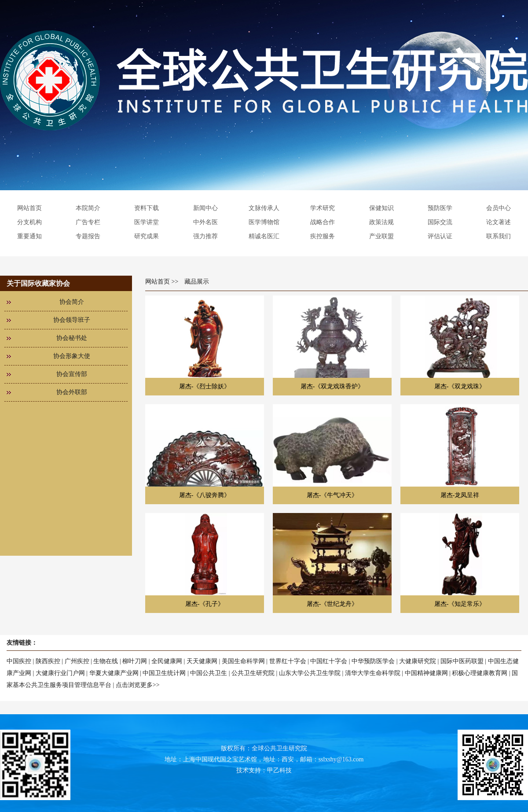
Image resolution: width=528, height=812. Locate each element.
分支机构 (29, 222)
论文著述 (499, 222)
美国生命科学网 (243, 661)
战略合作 (323, 222)
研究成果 (147, 236)
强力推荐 (205, 236)
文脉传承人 (264, 208)
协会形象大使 (72, 356)
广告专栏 (88, 222)
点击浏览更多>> (138, 685)
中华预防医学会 (373, 661)
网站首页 (29, 208)
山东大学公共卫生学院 (310, 673)
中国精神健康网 (426, 673)
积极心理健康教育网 (480, 673)
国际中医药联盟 (462, 661)
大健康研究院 (418, 661)
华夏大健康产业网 (114, 673)
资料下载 (147, 208)
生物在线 (106, 661)
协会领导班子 (72, 320)
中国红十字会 (329, 661)
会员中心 (499, 208)
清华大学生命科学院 (373, 673)
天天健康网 (202, 661)
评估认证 (440, 236)
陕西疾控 (48, 661)
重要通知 (29, 236)
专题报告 (88, 236)
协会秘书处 (72, 338)
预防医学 (440, 208)
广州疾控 (77, 661)
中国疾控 (19, 661)
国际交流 (440, 222)
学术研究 (323, 208)
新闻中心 (205, 208)
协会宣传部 (72, 374)
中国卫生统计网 (164, 673)
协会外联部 (72, 392)
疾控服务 (323, 236)
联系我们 (499, 236)
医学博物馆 (264, 222)
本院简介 (88, 208)
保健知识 (381, 208)
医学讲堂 (147, 222)
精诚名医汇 (264, 236)
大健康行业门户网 (60, 673)
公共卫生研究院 (253, 673)
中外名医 (205, 222)
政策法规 (381, 222)
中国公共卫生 (209, 673)
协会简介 (72, 302)
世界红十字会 (288, 661)
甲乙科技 (279, 770)
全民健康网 (167, 661)
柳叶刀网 (135, 661)
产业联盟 (381, 236)
